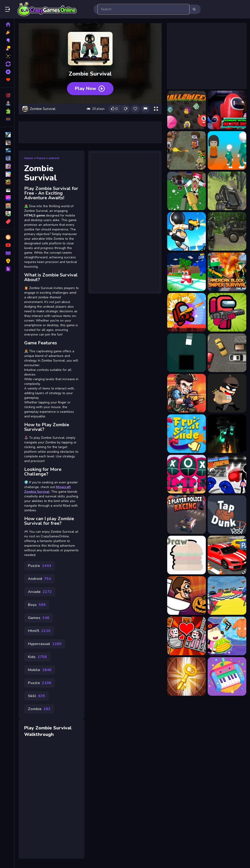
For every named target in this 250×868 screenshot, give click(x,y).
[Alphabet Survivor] (187, 272)
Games (29, 158)
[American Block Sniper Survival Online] (227, 272)
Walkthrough (39, 734)
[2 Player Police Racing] (187, 515)
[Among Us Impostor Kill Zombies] (227, 312)
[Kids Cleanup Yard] (227, 636)
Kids (37, 657)
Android (39, 579)
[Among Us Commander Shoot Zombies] (187, 312)
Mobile (40, 670)
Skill (37, 696)
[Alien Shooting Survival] (227, 191)
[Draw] (187, 555)
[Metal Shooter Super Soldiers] (187, 393)
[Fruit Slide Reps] (187, 434)
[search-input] (143, 9)
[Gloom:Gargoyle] (227, 434)
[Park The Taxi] (227, 353)
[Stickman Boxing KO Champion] (227, 474)
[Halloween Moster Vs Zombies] (187, 110)
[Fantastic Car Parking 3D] (227, 555)
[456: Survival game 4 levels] (227, 150)
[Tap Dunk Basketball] (227, 515)
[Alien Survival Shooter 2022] (227, 231)
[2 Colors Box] (187, 353)
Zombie (39, 709)
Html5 (39, 631)
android (54, 158)
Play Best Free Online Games (47, 9)
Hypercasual (45, 644)
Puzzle (41, 158)
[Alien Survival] (187, 231)
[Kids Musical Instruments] (227, 676)
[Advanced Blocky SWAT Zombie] (187, 191)
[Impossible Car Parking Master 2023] (227, 595)
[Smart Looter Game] (227, 393)
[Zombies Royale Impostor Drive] (227, 110)
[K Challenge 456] (187, 474)
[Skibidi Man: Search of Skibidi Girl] (187, 636)
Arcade (40, 592)
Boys (37, 605)
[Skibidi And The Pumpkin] (187, 595)
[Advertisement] (90, 132)
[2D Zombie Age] (187, 150)
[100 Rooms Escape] (187, 676)
